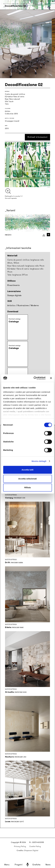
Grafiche (36, 865)
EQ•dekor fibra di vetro (15, 97)
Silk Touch (9, 101)
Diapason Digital (31, 850)
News (48, 865)
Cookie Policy (35, 846)
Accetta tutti (28, 470)
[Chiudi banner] (51, 378)
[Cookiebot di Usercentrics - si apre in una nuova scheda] (34, 378)
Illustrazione (23, 306)
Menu (7, 865)
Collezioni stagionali (11, 4)
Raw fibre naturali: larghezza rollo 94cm (26, 266)
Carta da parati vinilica (15, 94)
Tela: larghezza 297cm (18, 275)
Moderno (35, 306)
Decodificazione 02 (26, 4)
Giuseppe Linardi (12, 121)
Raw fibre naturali (12, 99)
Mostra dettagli (39, 461)
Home (5, 4)
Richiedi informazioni (37, 137)
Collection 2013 (11, 114)
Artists (18, 4)
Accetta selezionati (28, 479)
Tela (7, 104)
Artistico (11, 306)
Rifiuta (28, 487)
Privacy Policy (20, 846)
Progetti (19, 865)
